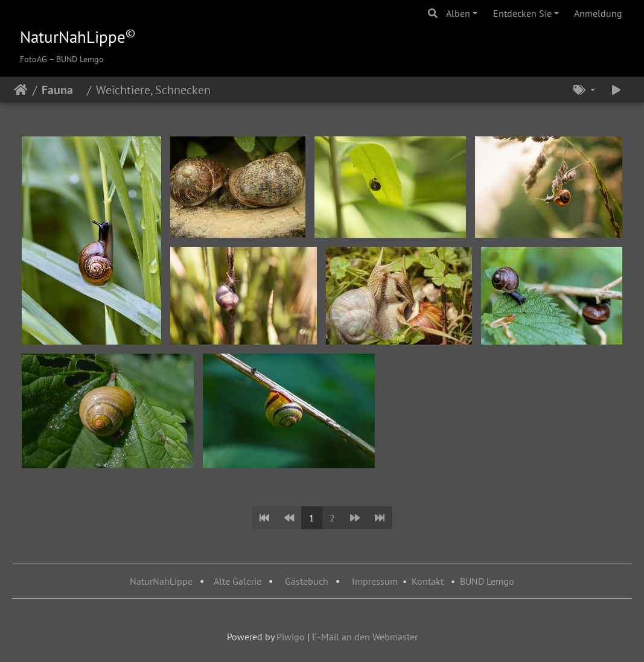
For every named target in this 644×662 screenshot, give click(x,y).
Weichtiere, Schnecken (158, 90)
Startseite (21, 90)
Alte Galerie (238, 581)
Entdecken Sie (522, 13)
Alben (458, 13)
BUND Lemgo (487, 581)
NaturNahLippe (161, 581)
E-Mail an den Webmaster (365, 637)
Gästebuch (308, 581)
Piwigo (291, 637)
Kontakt (428, 581)
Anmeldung (598, 13)
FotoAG (33, 59)
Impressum (375, 581)
